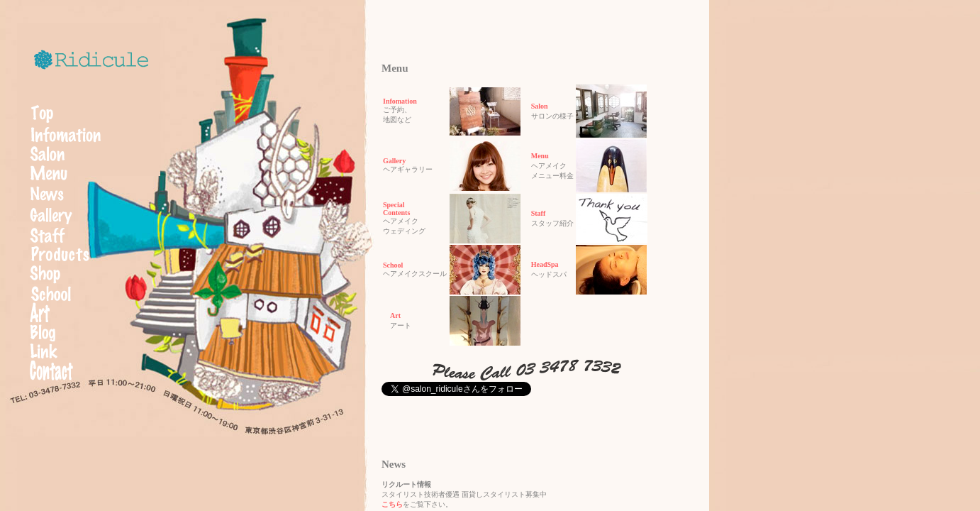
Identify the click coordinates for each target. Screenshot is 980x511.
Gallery (394, 161)
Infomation (400, 101)
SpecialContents (396, 209)
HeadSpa (541, 264)
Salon (536, 106)
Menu (536, 156)
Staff (535, 213)
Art (392, 315)
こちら (392, 504)
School (393, 265)
